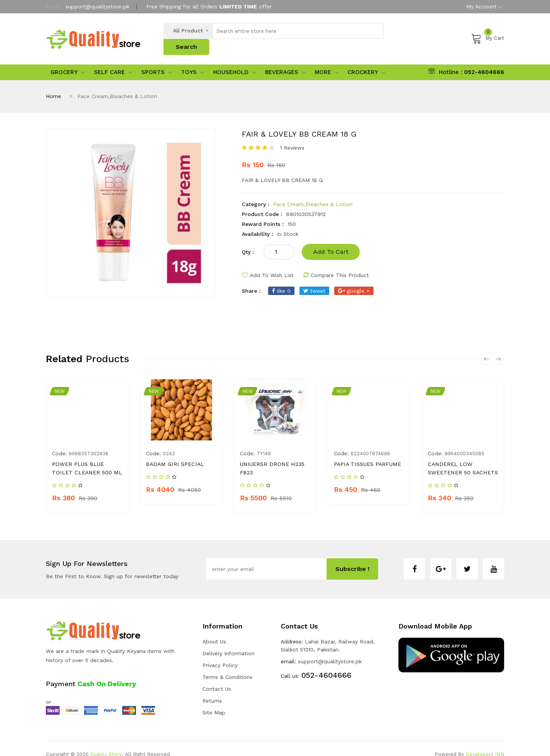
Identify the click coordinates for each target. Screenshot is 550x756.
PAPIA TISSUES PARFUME (367, 452)
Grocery (68, 60)
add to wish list (268, 263)
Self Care (113, 60)
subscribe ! (352, 557)
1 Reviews (292, 136)
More (327, 60)
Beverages (285, 60)
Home (53, 84)
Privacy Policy (220, 653)
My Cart (488, 32)
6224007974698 (370, 442)
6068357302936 (89, 442)
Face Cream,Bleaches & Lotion (313, 192)
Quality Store (106, 742)
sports (157, 60)
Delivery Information (228, 642)
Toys (192, 60)
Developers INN (485, 742)
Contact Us (217, 677)
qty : (248, 240)
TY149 (264, 442)
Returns (212, 689)
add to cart (331, 240)
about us (214, 630)
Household (235, 60)
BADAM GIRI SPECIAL (174, 452)
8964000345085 (464, 442)
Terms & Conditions (227, 665)
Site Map (214, 701)
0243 (169, 442)
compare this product (336, 263)
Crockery (366, 60)
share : (251, 279)
